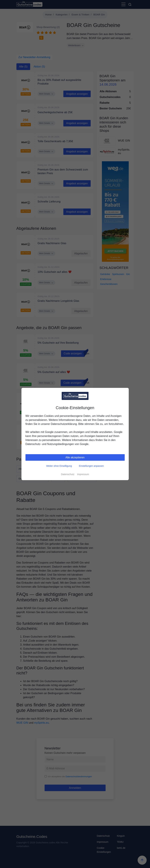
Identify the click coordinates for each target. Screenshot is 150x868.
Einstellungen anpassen (91, 466)
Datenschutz (68, 474)
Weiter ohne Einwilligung (59, 466)
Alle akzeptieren (75, 457)
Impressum (83, 474)
